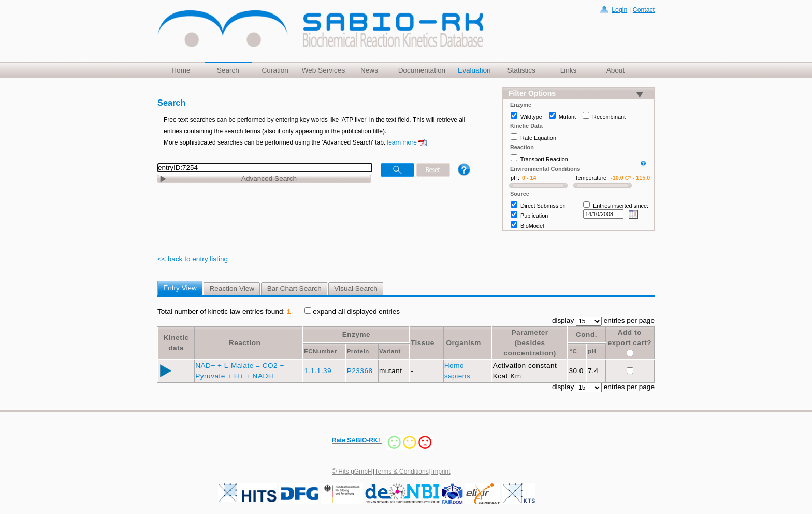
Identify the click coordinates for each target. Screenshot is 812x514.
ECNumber (321, 351)
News (369, 70)
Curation (275, 70)
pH (592, 351)
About (616, 70)
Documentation (422, 70)
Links (569, 70)
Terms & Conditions (402, 472)
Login (619, 10)
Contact (644, 10)
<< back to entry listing (193, 259)
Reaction (245, 343)
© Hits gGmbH (352, 472)
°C (573, 351)
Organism (463, 343)
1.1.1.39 (319, 371)
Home (181, 70)
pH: (515, 178)
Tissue (423, 343)
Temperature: (591, 178)
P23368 (361, 371)
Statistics (521, 70)
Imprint (441, 472)
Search (228, 70)
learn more (402, 142)
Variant (390, 351)
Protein (358, 351)
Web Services (324, 70)
